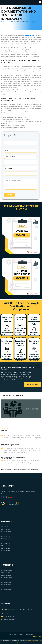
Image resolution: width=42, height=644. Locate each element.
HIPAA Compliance (30, 35)
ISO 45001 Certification (6, 532)
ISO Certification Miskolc (6, 585)
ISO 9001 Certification (6, 527)
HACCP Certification (5, 541)
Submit (9, 195)
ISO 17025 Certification (6, 548)
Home (4, 22)
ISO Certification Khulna (6, 582)
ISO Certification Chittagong (7, 573)
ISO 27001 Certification (6, 536)
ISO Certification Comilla (6, 575)
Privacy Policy (37, 636)
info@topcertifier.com (10, 616)
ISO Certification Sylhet (6, 587)
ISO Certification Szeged (6, 589)
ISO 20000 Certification (6, 539)
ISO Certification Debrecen (7, 578)
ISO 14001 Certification (6, 529)
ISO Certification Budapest (7, 570)
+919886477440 (8, 613)
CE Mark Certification (6, 551)
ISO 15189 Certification (6, 546)
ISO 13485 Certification (6, 543)
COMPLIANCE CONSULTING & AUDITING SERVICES (21, 409)
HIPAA (11, 22)
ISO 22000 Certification (6, 534)
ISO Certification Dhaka (6, 580)
